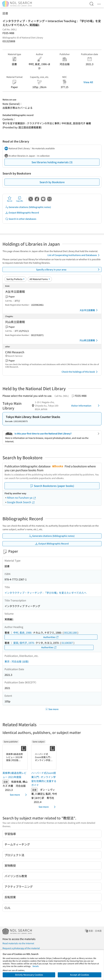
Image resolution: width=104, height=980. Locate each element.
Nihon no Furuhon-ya (22, 498)
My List (10, 199)
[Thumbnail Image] (16, 757)
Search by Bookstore (52, 182)
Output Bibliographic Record (22, 213)
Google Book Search (21, 502)
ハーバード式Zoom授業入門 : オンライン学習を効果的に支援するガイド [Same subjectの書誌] (44, 779)
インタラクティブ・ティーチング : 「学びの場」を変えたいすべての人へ (46, 593)
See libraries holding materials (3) (52, 162)
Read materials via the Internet (18, 943)
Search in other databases (21, 219)
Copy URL (20, 199)
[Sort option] (15, 279)
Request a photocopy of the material (21, 948)
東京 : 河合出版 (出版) (17, 661)
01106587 (67, 643)
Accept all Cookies (80, 975)
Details (36, 966)
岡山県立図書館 (89, 340)
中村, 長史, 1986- (23, 633)
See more (19, 795)
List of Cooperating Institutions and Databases (74, 255)
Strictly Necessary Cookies (29, 975)
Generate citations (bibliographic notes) (28, 207)
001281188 (70, 633)
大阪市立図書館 (89, 310)
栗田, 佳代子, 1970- (24, 643)
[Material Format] (40, 279)
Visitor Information (86, 406)
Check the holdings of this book (80, 372)
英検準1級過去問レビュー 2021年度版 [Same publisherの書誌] (14, 775)
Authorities (51, 637)
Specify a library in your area (68, 269)
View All (88, 82)
